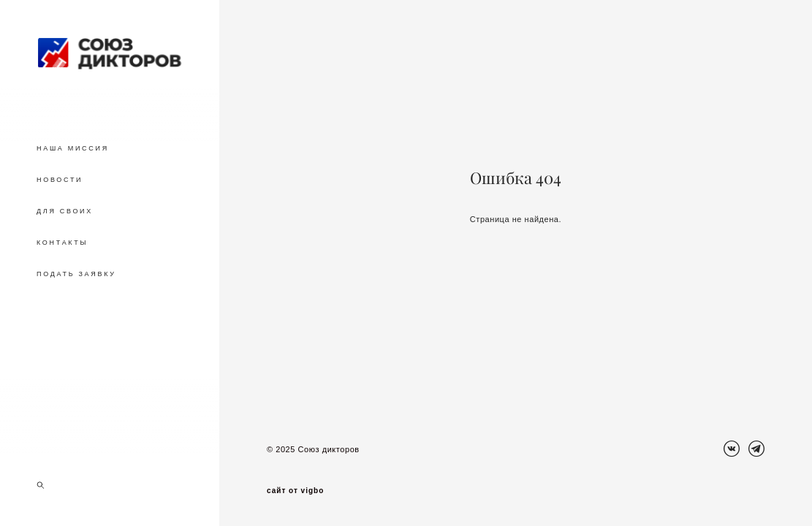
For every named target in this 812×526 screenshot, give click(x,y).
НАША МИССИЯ (73, 148)
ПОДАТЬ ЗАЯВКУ (76, 274)
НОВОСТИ (60, 180)
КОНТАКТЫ (62, 243)
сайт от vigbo (295, 491)
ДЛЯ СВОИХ (65, 211)
